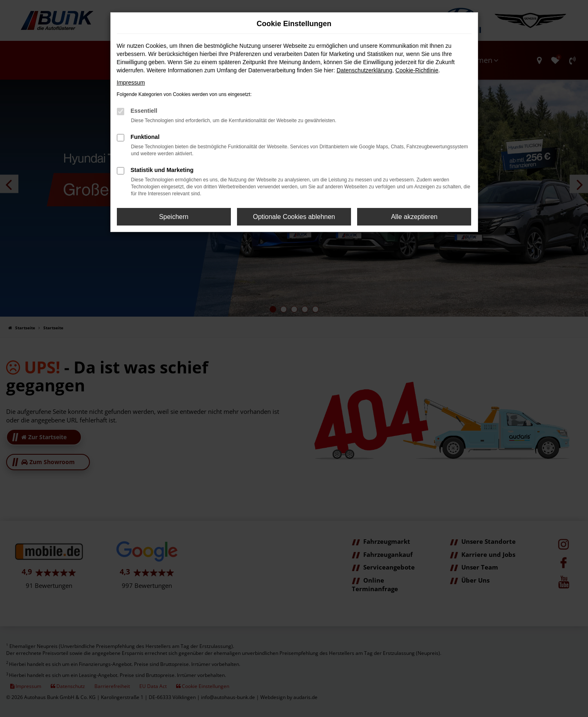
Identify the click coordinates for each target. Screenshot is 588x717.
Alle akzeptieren (414, 217)
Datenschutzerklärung (364, 70)
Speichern (174, 217)
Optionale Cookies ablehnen (294, 217)
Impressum (131, 83)
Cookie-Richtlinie (417, 70)
